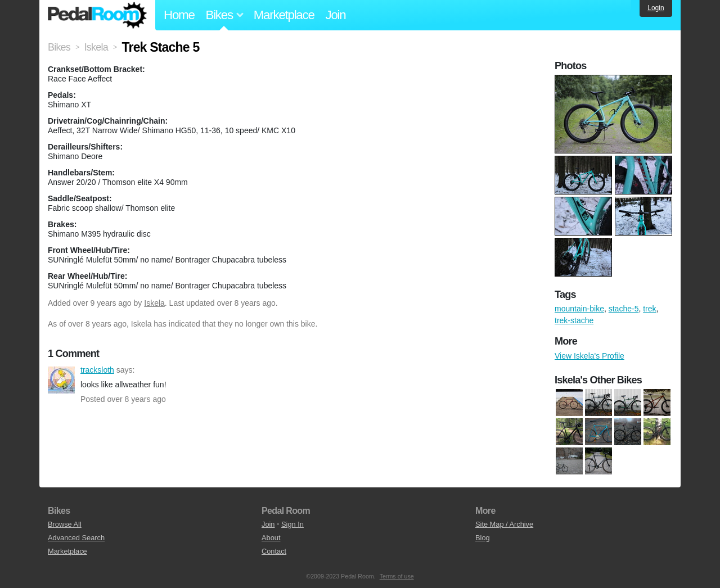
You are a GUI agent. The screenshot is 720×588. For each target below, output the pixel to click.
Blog (483, 538)
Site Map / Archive (504, 524)
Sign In (292, 524)
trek (649, 309)
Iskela (154, 303)
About (271, 538)
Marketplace (284, 15)
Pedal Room (97, 15)
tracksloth (61, 380)
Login (656, 8)
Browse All (65, 524)
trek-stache (574, 320)
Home (179, 15)
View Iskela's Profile (589, 356)
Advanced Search (76, 538)
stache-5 (624, 309)
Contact (274, 551)
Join (336, 15)
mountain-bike (579, 309)
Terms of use (397, 576)
